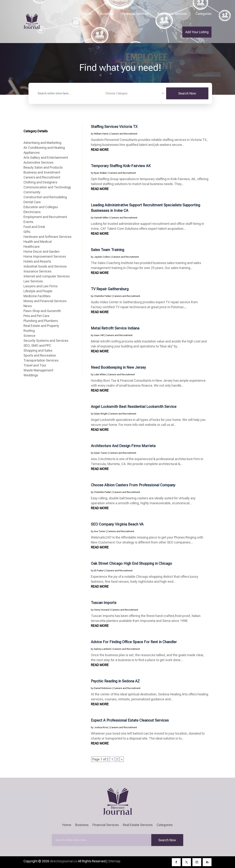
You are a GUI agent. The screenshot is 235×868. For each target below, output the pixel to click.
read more (100, 150)
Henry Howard (102, 610)
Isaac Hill (99, 335)
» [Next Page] (122, 759)
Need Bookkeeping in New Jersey (118, 367)
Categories (204, 14)
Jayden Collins (102, 257)
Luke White (100, 374)
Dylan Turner (101, 453)
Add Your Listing (197, 32)
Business (107, 14)
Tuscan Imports (104, 603)
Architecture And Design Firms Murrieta (123, 446)
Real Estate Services (172, 14)
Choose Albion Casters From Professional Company (133, 485)
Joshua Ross (101, 727)
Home (87, 14)
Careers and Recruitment (124, 134)
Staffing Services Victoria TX (114, 127)
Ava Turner (100, 531)
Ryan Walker (101, 173)
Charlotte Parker (103, 296)
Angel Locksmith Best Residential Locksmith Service (134, 407)
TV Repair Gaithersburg (110, 289)
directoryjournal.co (64, 861)
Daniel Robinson (103, 688)
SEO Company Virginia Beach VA (117, 524)
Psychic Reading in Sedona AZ (115, 681)
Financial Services (135, 14)
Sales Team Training (107, 250)
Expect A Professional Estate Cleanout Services (130, 720)
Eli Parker (99, 571)
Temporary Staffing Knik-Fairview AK (121, 166)
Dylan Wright (101, 414)
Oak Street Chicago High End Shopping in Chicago (131, 563)
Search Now (187, 93)
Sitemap (114, 861)
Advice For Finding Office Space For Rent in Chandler (134, 642)
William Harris (101, 134)
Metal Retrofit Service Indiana (115, 328)
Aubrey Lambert (103, 649)
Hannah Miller (101, 218)
